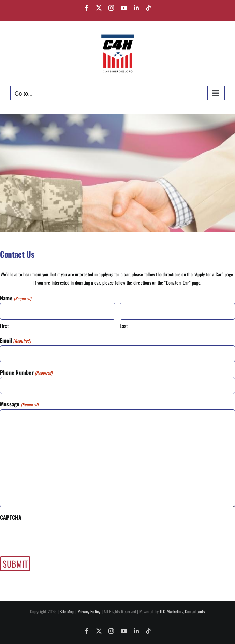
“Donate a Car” (177, 282)
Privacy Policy (89, 611)
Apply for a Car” (209, 274)
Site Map (67, 611)
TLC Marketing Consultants (182, 611)
